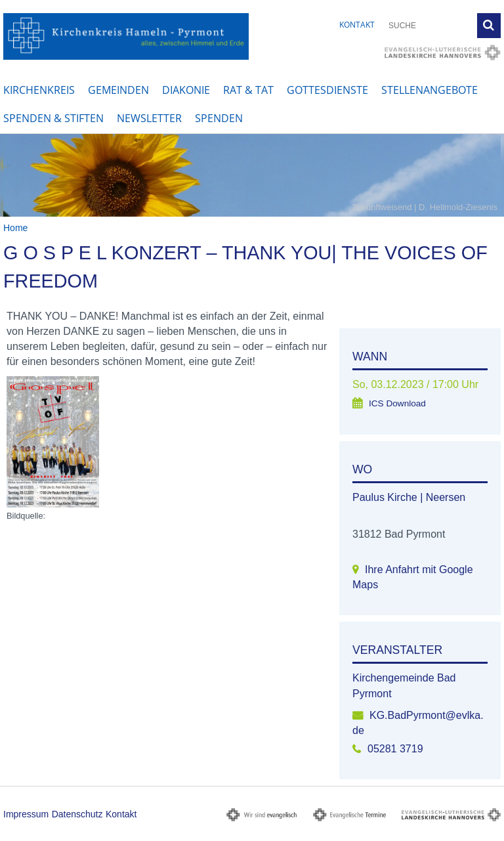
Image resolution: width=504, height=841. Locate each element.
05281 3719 (395, 749)
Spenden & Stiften (53, 118)
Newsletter (149, 118)
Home (15, 228)
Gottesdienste (327, 90)
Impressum (26, 814)
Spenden (219, 118)
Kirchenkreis (39, 90)
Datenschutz (77, 814)
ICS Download (397, 403)
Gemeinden (118, 90)
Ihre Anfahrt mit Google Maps (413, 577)
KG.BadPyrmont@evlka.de (418, 723)
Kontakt (357, 25)
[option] (252, 175)
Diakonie (186, 90)
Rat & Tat (248, 90)
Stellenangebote (430, 90)
